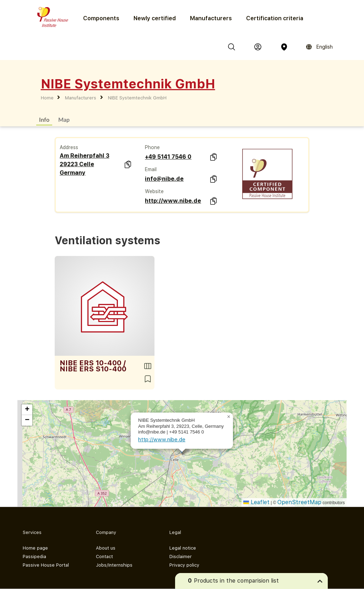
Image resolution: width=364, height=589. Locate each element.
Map (64, 119)
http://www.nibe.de (173, 201)
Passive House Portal (46, 565)
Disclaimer (181, 557)
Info (44, 119)
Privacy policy (184, 565)
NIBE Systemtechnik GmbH (137, 98)
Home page (35, 548)
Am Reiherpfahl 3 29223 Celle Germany (85, 164)
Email (151, 169)
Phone (152, 147)
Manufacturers (211, 18)
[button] (229, 417)
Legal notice (183, 548)
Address (69, 147)
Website (154, 191)
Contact (104, 557)
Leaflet (256, 502)
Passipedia (34, 557)
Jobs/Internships (114, 565)
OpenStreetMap (299, 502)
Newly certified (155, 18)
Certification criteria (275, 18)
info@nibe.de (164, 179)
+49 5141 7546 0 (168, 157)
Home (47, 98)
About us (106, 548)
